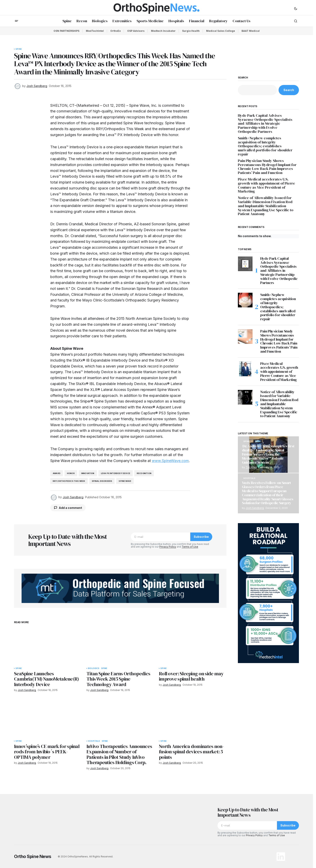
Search (243, 78)
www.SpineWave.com (170, 461)
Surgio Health (191, 31)
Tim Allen (251, 467)
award (57, 473)
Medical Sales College (221, 31)
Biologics (94, 668)
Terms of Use (190, 547)
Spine (19, 49)
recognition (144, 473)
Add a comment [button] (70, 508)
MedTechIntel (95, 31)
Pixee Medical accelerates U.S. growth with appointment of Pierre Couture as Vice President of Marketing (266, 185)
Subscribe (201, 537)
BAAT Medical (251, 31)
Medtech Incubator (163, 31)
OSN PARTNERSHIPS (66, 31)
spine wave (125, 481)
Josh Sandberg (255, 508)
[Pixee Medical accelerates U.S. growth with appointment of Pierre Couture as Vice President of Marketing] (245, 369)
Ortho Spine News (33, 856)
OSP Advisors (136, 31)
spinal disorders (102, 481)
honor (71, 473)
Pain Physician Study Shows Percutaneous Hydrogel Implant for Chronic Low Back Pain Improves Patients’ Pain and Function (267, 167)
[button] (296, 8)
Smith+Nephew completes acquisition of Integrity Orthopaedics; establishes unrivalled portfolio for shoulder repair (265, 146)
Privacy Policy (168, 547)
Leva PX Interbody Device (116, 473)
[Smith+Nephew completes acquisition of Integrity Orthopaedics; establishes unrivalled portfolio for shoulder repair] (245, 300)
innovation (88, 473)
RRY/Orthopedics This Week (69, 481)
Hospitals (94, 741)
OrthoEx (115, 31)
